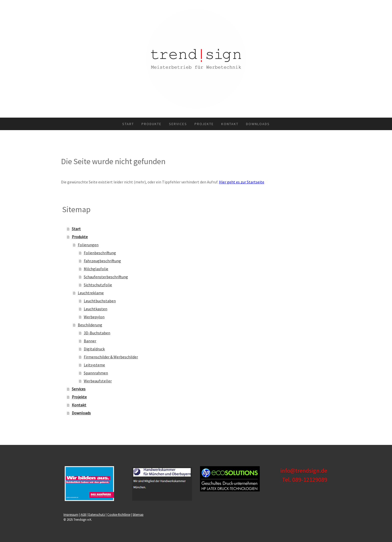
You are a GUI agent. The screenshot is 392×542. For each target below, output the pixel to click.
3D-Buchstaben (97, 333)
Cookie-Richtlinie (119, 514)
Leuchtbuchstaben (100, 301)
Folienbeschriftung (100, 253)
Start (128, 124)
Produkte (151, 124)
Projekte (204, 124)
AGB (83, 514)
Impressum (71, 514)
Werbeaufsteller (98, 381)
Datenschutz (97, 514)
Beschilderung (90, 325)
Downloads (258, 124)
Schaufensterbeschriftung (106, 277)
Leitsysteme (94, 365)
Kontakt (230, 124)
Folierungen (88, 245)
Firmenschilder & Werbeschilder (111, 357)
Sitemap (138, 514)
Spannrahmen (96, 373)
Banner (90, 341)
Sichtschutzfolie (98, 285)
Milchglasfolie (96, 269)
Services (178, 124)
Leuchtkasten (95, 309)
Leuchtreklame (91, 293)
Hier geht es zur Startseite (242, 182)
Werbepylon (94, 317)
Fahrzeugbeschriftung (102, 261)
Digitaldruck (94, 349)
